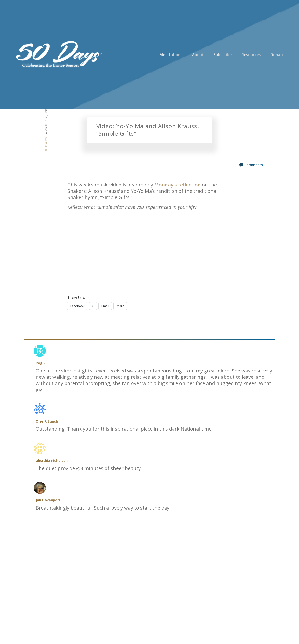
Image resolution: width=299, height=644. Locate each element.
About (198, 55)
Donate (278, 55)
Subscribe (223, 55)
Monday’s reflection (177, 185)
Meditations (171, 55)
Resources (251, 55)
